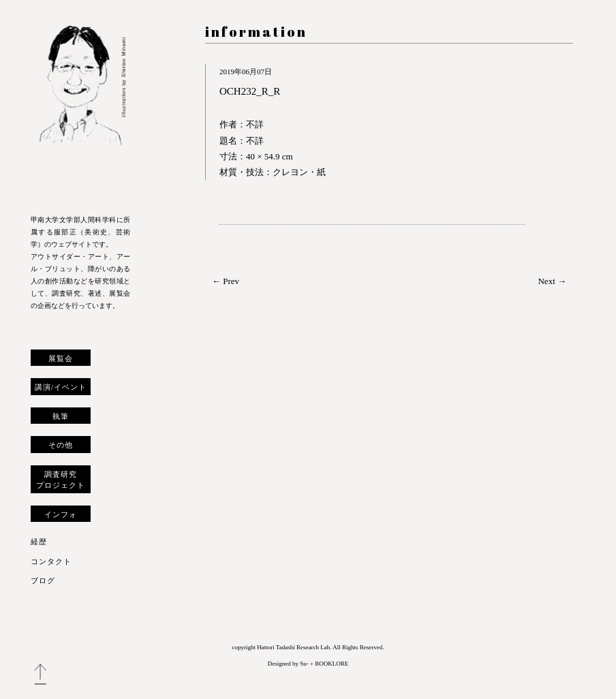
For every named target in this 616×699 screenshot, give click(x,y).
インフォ (61, 514)
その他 (61, 445)
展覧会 (61, 358)
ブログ (43, 580)
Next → (552, 281)
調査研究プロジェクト (61, 480)
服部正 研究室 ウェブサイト (80, 110)
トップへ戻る (40, 674)
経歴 (39, 542)
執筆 (61, 416)
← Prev (226, 281)
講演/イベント (61, 387)
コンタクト (51, 561)
